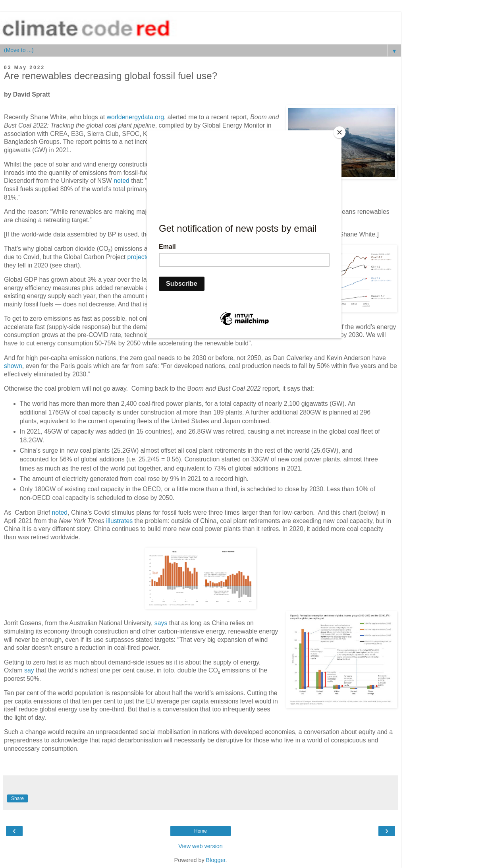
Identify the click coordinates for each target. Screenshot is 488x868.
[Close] (339, 132)
